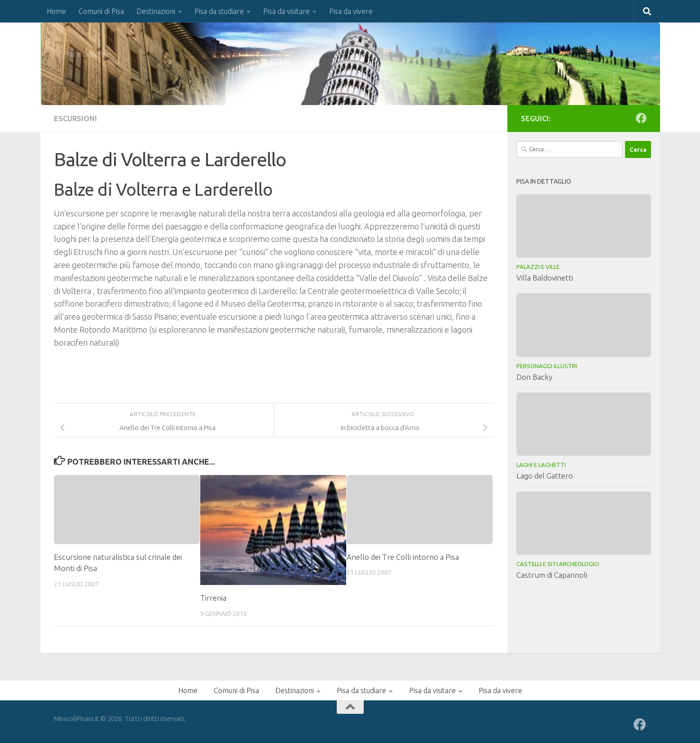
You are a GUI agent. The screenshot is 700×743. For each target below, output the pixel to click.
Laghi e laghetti (541, 465)
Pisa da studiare (219, 11)
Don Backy (534, 377)
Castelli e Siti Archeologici (558, 564)
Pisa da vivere (351, 11)
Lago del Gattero (545, 476)
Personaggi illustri (547, 366)
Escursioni (75, 119)
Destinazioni (156, 11)
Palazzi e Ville (538, 267)
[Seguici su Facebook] (641, 118)
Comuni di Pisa (101, 11)
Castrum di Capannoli (552, 575)
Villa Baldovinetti (545, 278)
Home (56, 11)
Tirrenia (213, 598)
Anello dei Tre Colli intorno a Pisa (403, 557)
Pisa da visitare (286, 11)
